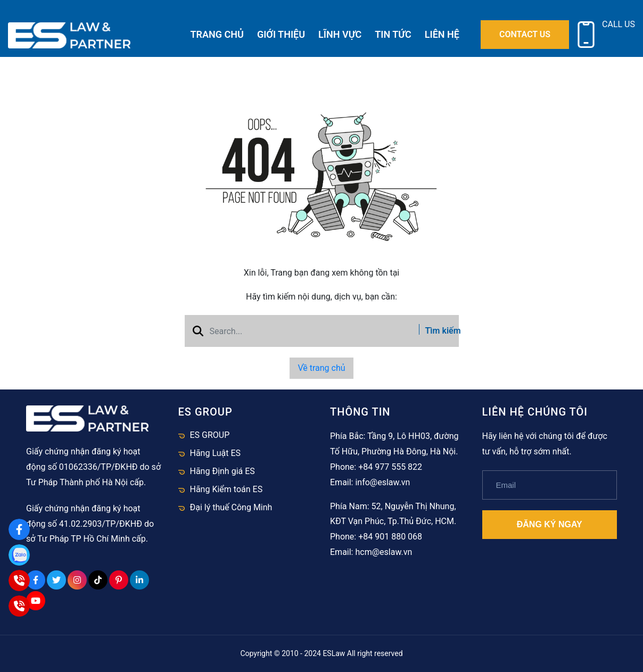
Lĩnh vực (340, 34)
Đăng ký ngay (550, 524)
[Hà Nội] (19, 580)
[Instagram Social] (77, 580)
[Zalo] (19, 555)
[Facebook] (19, 529)
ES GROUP (210, 435)
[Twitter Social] (56, 580)
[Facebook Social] (36, 580)
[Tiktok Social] (98, 580)
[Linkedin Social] (139, 580)
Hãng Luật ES (216, 453)
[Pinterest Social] (119, 580)
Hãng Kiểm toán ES (226, 489)
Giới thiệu (281, 34)
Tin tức (393, 34)
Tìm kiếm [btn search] (435, 331)
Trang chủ (217, 34)
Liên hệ (442, 34)
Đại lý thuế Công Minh (231, 507)
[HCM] (19, 606)
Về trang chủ (321, 368)
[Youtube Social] (36, 601)
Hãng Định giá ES (222, 471)
